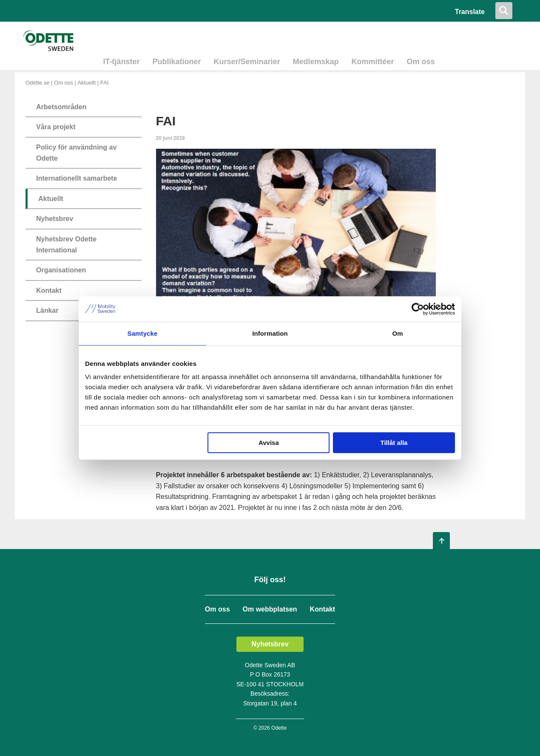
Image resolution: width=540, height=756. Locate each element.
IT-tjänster (121, 62)
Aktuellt (87, 83)
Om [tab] (397, 333)
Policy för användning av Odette (76, 153)
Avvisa (269, 443)
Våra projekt (56, 127)
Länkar (47, 310)
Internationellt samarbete (77, 178)
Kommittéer (373, 62)
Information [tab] (270, 333)
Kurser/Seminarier (247, 62)
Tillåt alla (394, 443)
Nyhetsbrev (55, 219)
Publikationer (176, 62)
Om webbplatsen (270, 609)
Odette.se (37, 83)
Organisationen (61, 270)
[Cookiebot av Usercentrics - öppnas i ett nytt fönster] (418, 309)
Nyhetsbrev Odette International (66, 245)
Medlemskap (316, 62)
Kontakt (49, 290)
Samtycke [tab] (143, 333)
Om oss (421, 62)
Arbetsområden (61, 107)
